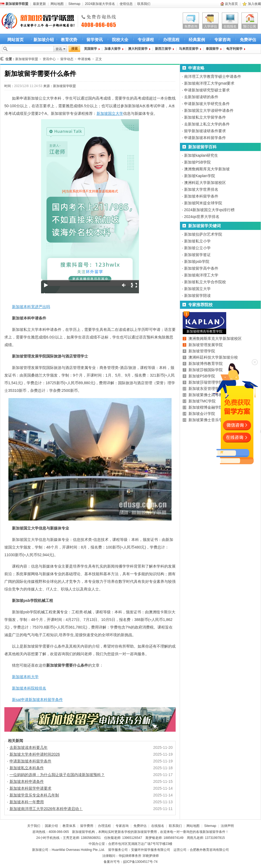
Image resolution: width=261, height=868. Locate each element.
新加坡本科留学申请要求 (30, 788)
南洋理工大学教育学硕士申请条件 (213, 76)
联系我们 (144, 4)
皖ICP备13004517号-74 (140, 862)
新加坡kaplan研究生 (201, 155)
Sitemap (74, 4)
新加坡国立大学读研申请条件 (209, 110)
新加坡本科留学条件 (201, 196)
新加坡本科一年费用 (27, 802)
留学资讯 (95, 40)
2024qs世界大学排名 (202, 217)
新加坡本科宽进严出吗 (31, 307)
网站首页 (15, 40)
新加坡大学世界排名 (201, 189)
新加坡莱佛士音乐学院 (207, 420)
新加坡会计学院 (202, 414)
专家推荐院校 (200, 305)
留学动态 (67, 59)
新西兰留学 (163, 49)
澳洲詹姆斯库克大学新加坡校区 (215, 338)
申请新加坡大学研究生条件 (207, 104)
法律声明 (227, 826)
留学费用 (87, 826)
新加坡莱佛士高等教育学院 (211, 395)
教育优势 (69, 40)
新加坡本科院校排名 (29, 688)
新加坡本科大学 (25, 677)
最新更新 (39, 4)
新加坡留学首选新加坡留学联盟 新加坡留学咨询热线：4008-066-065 (33, 21)
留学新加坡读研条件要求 (205, 131)
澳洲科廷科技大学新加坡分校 (213, 357)
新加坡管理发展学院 (206, 345)
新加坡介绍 (44, 40)
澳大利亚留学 (138, 49)
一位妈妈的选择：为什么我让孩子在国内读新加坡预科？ (57, 775)
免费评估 (248, 40)
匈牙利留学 (234, 49)
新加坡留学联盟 (27, 59)
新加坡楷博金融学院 (206, 407)
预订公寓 (250, 26)
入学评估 (210, 26)
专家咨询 (222, 40)
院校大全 (120, 40)
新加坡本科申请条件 (27, 781)
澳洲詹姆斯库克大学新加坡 (207, 169)
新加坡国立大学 (110, 113)
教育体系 (69, 826)
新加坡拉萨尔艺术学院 (203, 234)
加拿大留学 (113, 49)
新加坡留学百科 (202, 147)
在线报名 (230, 26)
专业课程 (146, 40)
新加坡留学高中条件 (201, 268)
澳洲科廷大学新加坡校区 (205, 183)
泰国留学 (212, 49)
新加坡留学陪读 (197, 296)
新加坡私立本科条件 (27, 768)
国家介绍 (51, 826)
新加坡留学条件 (214, 832)
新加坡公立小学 (197, 248)
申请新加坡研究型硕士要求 (207, 90)
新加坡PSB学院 (197, 162)
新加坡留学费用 (145, 832)
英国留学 (91, 49)
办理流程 (171, 40)
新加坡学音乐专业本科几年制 (34, 795)
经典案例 (197, 40)
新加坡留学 (80, 832)
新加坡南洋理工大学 (201, 275)
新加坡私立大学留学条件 (205, 117)
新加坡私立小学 (197, 241)
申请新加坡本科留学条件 (30, 761)
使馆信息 (126, 4)
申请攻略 (84, 59)
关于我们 (34, 826)
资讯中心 (49, 59)
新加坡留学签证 (197, 255)
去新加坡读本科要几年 (29, 747)
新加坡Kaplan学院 (200, 176)
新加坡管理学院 (202, 351)
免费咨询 (191, 26)
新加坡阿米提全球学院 (203, 203)
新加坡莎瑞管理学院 (206, 382)
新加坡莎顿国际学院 (206, 370)
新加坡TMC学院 (202, 401)
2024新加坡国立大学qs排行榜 (209, 210)
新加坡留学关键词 (204, 226)
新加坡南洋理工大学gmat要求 (209, 83)
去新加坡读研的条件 (201, 97)
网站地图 (57, 4)
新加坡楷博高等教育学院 (204, 331)
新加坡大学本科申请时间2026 (35, 754)
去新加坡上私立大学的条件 (207, 124)
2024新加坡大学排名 (100, 4)
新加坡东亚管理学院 (206, 389)
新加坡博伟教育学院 (206, 364)
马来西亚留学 (189, 49)
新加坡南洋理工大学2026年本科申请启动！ (46, 809)
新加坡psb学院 (197, 261)
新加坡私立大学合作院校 (205, 282)
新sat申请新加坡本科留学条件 (37, 700)
